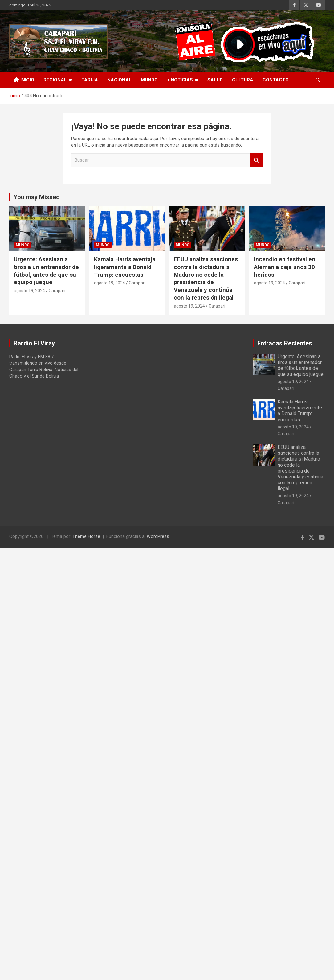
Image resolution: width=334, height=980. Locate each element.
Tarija (90, 80)
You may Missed (37, 197)
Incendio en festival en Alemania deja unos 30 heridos (285, 267)
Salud (215, 80)
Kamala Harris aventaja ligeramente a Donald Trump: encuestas (125, 267)
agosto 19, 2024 (29, 291)
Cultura (243, 80)
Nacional (119, 80)
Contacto (276, 80)
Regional (55, 80)
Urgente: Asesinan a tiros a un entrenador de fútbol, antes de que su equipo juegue (46, 271)
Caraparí (57, 291)
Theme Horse (86, 536)
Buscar (257, 160)
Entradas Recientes (285, 343)
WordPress (158, 536)
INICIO (24, 80)
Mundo (149, 80)
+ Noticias (180, 80)
